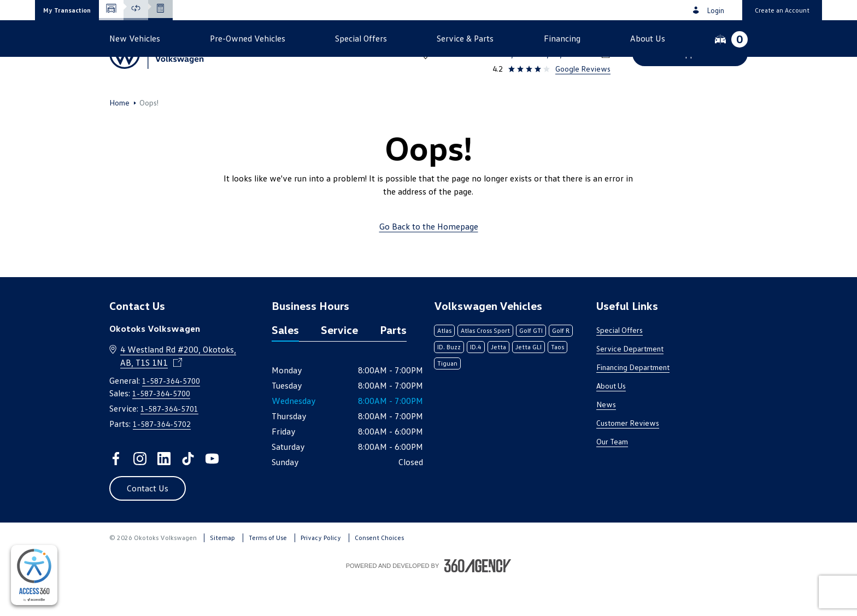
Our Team (612, 477)
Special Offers (620, 365)
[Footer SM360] (478, 601)
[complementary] (34, 575)
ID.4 (476, 382)
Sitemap (222, 573)
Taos (557, 382)
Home (119, 138)
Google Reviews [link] (583, 69)
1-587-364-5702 (162, 459)
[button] (67, 10)
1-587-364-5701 (169, 444)
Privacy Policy (321, 573)
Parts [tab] (393, 365)
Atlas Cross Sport (485, 366)
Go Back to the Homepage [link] (429, 262)
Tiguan (447, 399)
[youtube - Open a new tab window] (212, 494)
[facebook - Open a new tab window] (116, 494)
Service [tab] (339, 365)
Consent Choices (379, 573)
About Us (611, 421)
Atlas (444, 366)
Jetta (498, 382)
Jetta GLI (529, 382)
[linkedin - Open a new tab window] (164, 494)
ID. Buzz (449, 382)
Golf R (561, 366)
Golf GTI (531, 366)
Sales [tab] (285, 365)
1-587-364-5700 (579, 39)
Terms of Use (268, 573)
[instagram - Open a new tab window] (140, 494)
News (606, 440)
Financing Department (633, 403)
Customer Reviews (628, 458)
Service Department (630, 384)
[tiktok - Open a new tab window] (188, 494)
